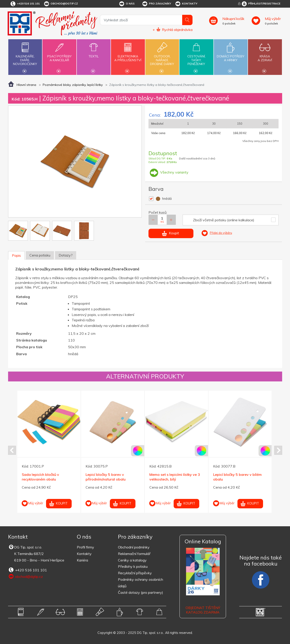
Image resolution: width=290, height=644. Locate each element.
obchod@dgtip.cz (61, 4)
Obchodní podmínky (134, 547)
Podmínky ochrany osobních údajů (141, 583)
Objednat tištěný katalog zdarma (203, 610)
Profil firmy (85, 547)
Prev (12, 450)
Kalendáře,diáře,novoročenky (25, 57)
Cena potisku (40, 255)
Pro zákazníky (156, 4)
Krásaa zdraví (265, 56)
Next (278, 450)
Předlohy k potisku (133, 566)
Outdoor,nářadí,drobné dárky (162, 57)
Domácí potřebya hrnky (231, 56)
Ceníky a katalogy (132, 560)
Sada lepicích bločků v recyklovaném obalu (40, 477)
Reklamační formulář (134, 554)
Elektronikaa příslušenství (128, 56)
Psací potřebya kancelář (59, 56)
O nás (127, 4)
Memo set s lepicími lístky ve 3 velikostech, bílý (175, 477)
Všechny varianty (168, 172)
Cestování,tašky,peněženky (196, 57)
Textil (94, 54)
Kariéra (82, 560)
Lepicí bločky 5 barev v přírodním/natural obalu (106, 477)
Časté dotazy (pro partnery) (141, 592)
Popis (16, 255)
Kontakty (186, 4)
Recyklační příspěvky (135, 573)
